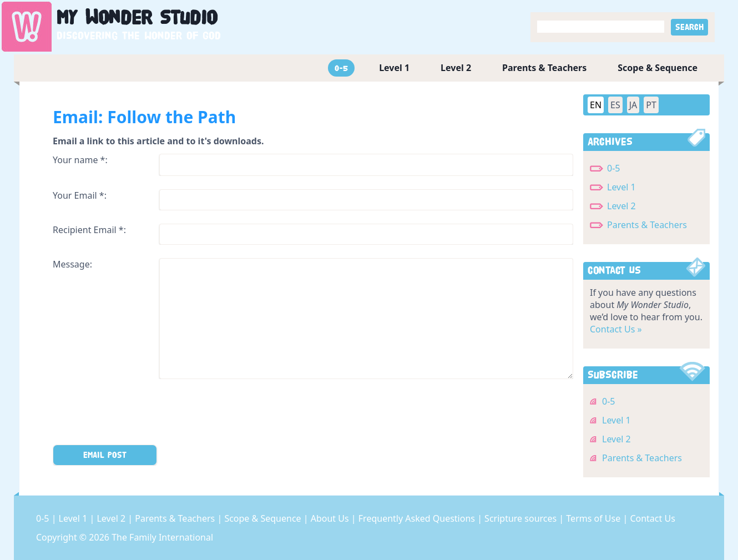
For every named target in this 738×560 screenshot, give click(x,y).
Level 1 (394, 68)
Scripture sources (522, 518)
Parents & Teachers (544, 68)
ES (615, 105)
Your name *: (80, 160)
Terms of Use (594, 518)
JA (633, 105)
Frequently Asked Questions (418, 518)
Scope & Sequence (658, 68)
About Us (331, 518)
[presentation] (137, 414)
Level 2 (456, 68)
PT (651, 105)
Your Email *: (80, 195)
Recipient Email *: (89, 230)
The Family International (162, 537)
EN (596, 105)
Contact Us (652, 518)
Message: (72, 264)
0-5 (341, 68)
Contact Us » (616, 329)
